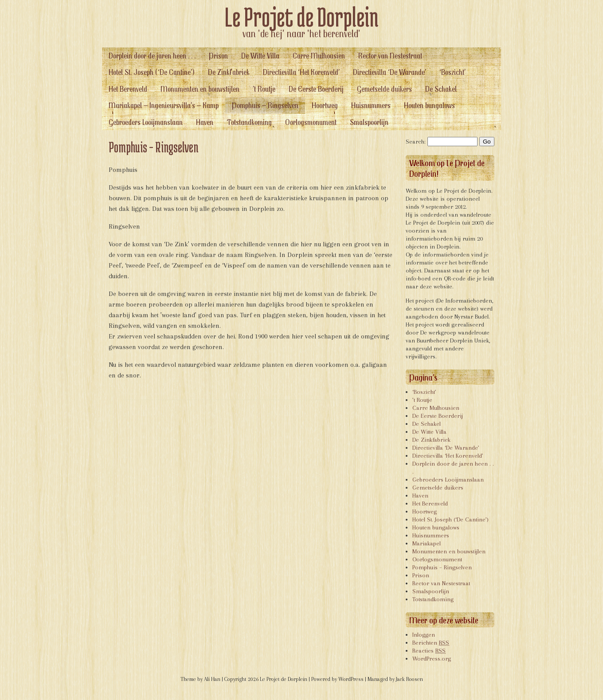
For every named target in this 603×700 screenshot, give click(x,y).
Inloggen (424, 635)
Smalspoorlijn (369, 122)
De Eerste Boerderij (316, 89)
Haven (205, 122)
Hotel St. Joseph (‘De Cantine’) (152, 72)
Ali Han (212, 679)
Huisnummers (371, 105)
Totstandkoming (249, 122)
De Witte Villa (260, 56)
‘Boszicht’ (452, 72)
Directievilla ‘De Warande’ (390, 72)
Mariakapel (427, 543)
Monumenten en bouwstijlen (200, 89)
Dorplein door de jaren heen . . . (152, 56)
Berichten (431, 643)
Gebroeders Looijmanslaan (146, 122)
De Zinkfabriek (229, 72)
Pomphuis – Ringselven (265, 105)
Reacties (429, 651)
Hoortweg (325, 105)
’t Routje (264, 89)
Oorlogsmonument (311, 122)
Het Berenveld (128, 89)
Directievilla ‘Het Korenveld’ (301, 72)
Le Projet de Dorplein (302, 17)
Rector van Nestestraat (390, 56)
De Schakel (441, 89)
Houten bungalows (429, 105)
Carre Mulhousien (319, 56)
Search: (416, 142)
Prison (218, 56)
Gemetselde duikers (384, 89)
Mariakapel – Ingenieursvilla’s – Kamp (164, 105)
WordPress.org (432, 659)
